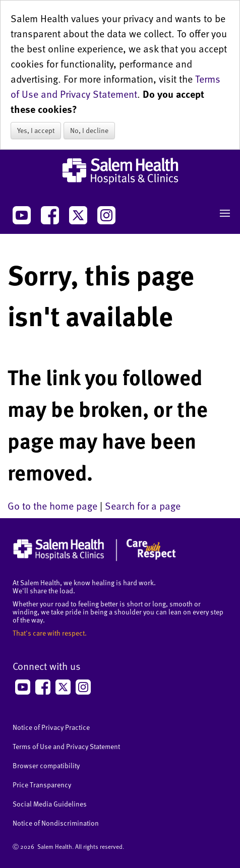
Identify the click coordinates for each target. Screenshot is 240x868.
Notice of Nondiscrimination (56, 823)
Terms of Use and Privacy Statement (115, 86)
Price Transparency (42, 785)
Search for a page (143, 506)
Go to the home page (52, 506)
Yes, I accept (36, 130)
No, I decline (89, 130)
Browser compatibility (46, 765)
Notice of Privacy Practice (51, 727)
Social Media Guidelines (50, 804)
